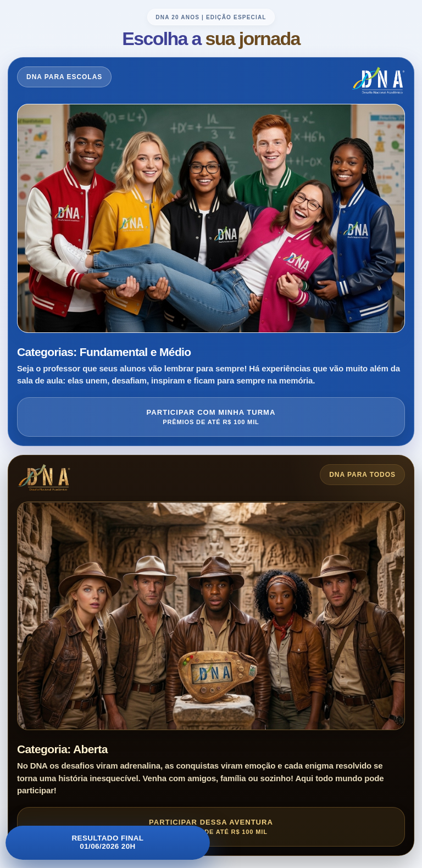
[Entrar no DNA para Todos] (211, 655)
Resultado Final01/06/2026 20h (108, 842)
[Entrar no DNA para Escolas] (211, 251)
